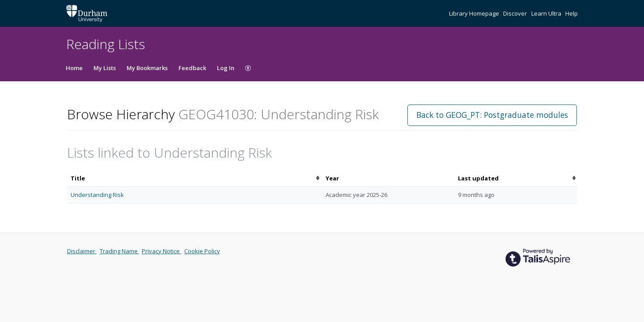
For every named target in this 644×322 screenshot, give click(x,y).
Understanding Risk (97, 195)
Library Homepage (475, 13)
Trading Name (119, 251)
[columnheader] (195, 178)
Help (572, 13)
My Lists (105, 68)
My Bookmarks (147, 68)
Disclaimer (82, 251)
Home (74, 68)
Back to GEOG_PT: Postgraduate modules (492, 115)
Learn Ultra (547, 13)
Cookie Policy (202, 251)
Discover (516, 13)
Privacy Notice (161, 251)
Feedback (192, 68)
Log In (226, 68)
